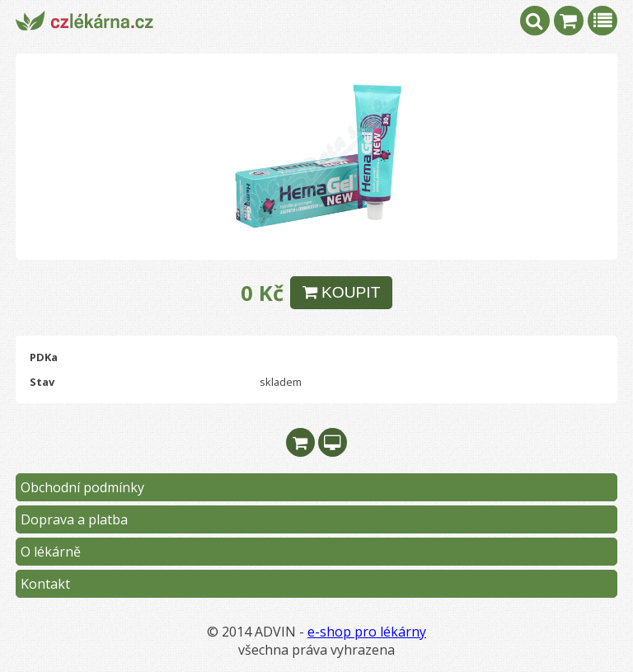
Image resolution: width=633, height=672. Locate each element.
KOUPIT (342, 292)
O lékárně (51, 552)
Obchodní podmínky (82, 487)
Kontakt (45, 584)
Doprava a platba (74, 519)
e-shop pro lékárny (367, 632)
